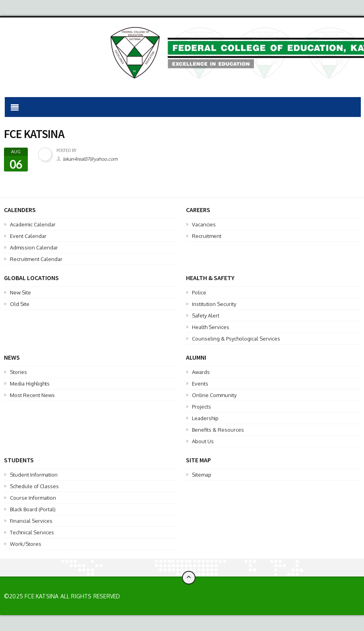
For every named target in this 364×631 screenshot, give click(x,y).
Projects (201, 407)
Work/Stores (26, 544)
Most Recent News (32, 395)
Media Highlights (30, 384)
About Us (203, 441)
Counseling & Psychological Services (236, 339)
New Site (20, 292)
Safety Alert (206, 315)
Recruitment (207, 236)
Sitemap (202, 475)
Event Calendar (28, 236)
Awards (201, 372)
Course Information (33, 498)
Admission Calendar (34, 247)
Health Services (211, 327)
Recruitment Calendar (36, 259)
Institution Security (214, 304)
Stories (18, 372)
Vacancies (204, 224)
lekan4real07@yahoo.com (90, 159)
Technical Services (32, 532)
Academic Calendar (33, 224)
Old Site (20, 304)
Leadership (205, 418)
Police (199, 292)
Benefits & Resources (218, 430)
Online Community (214, 395)
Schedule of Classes (34, 486)
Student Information (34, 475)
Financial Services (31, 521)
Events (200, 384)
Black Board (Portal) (33, 509)
